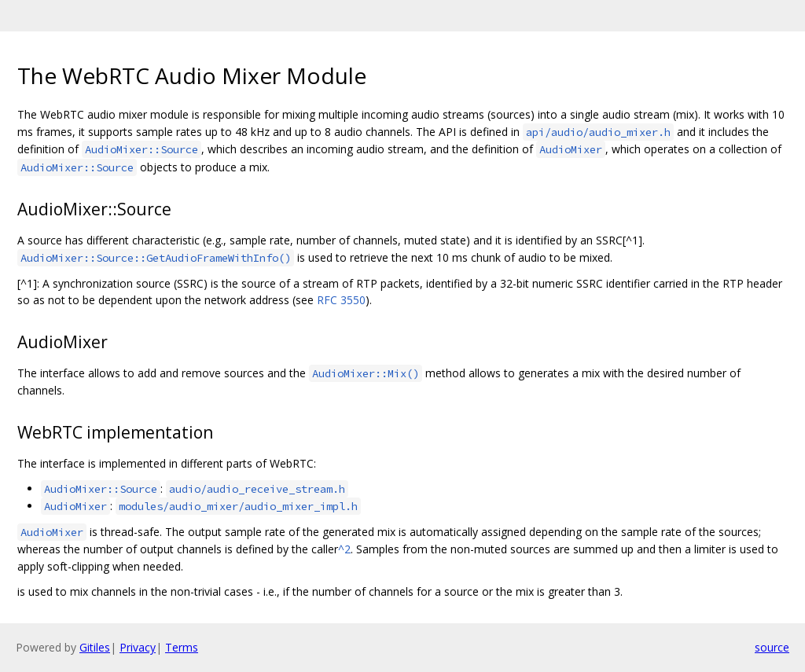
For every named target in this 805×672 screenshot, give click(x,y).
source (772, 647)
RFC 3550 (341, 300)
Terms (182, 647)
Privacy (138, 647)
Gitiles (95, 647)
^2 (344, 549)
